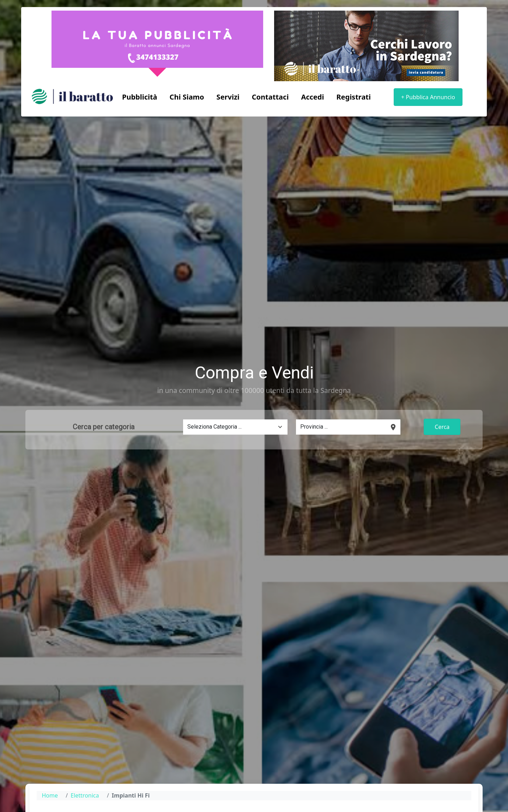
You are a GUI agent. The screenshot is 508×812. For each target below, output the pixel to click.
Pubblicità (140, 97)
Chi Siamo (187, 97)
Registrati (353, 97)
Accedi (312, 97)
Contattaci (270, 97)
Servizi (228, 97)
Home (50, 795)
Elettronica (85, 795)
